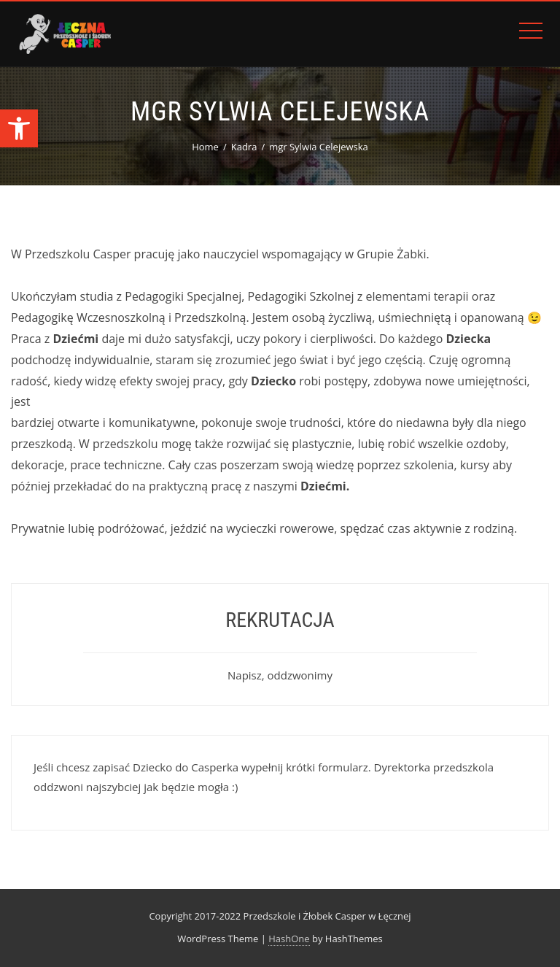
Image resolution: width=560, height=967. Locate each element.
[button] (19, 128)
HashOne (289, 939)
